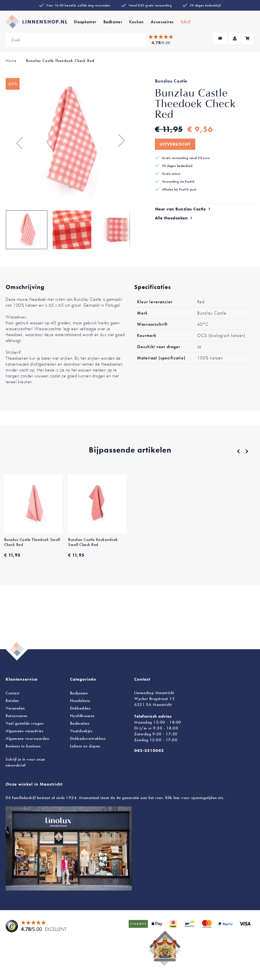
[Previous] (238, 451)
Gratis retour (171, 174)
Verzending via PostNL (178, 182)
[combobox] (76, 40)
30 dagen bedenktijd (205, 5)
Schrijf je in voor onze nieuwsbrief (25, 762)
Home (11, 61)
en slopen (85, 746)
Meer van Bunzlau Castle (180, 209)
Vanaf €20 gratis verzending (150, 5)
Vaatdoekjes (81, 731)
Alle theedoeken (171, 218)
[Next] (247, 451)
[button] (17, 140)
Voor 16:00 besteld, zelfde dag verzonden (78, 5)
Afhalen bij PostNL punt (179, 189)
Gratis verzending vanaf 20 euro (186, 158)
